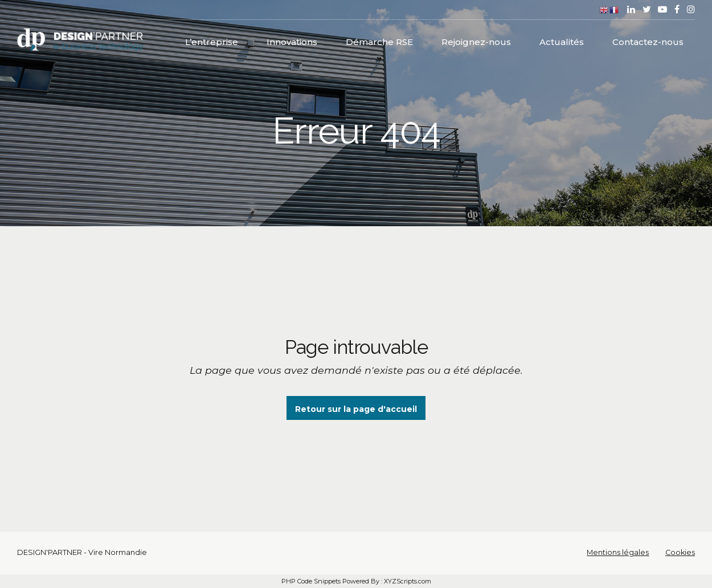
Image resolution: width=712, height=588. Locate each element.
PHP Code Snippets (311, 581)
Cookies (680, 552)
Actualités (562, 40)
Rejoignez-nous (476, 40)
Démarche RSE (379, 40)
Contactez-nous (648, 40)
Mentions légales (618, 552)
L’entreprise (212, 40)
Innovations (292, 40)
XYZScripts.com (408, 581)
